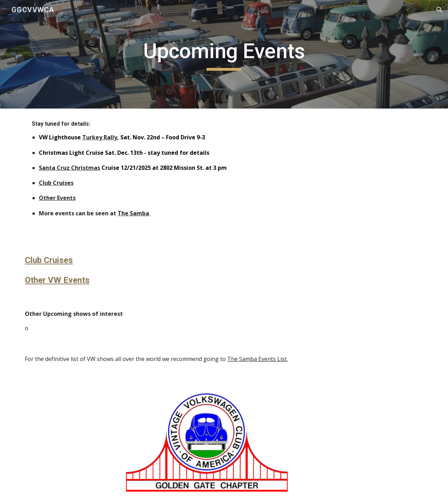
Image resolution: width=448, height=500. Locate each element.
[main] (224, 54)
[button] (440, 10)
